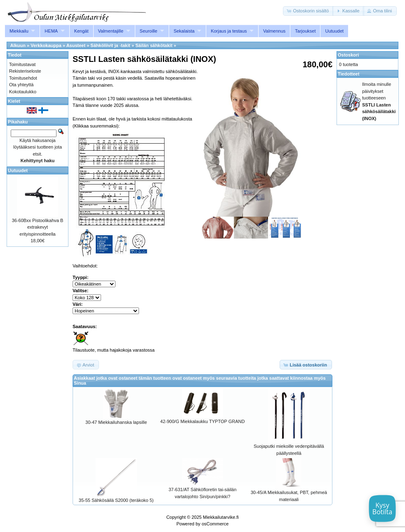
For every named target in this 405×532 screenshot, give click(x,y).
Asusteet (76, 45)
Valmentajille (111, 31)
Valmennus (274, 31)
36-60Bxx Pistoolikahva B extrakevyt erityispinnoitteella (38, 227)
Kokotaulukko (23, 92)
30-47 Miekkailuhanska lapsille (116, 422)
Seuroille (149, 31)
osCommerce (215, 524)
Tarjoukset (305, 31)
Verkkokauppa (46, 45)
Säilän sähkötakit (154, 45)
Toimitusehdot (23, 78)
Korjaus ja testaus (229, 31)
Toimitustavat (22, 64)
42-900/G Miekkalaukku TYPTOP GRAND (203, 421)
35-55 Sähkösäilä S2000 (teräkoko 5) (116, 500)
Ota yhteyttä (21, 85)
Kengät (81, 31)
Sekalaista (184, 31)
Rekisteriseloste (25, 71)
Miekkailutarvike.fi (221, 517)
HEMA (51, 31)
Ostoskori (348, 55)
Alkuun (18, 45)
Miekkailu (19, 31)
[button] (308, 11)
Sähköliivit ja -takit (110, 45)
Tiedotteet (348, 74)
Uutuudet (334, 31)
